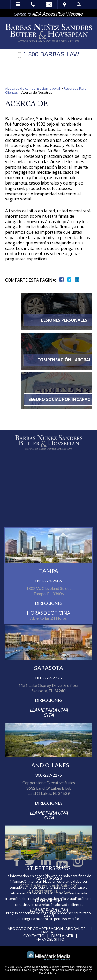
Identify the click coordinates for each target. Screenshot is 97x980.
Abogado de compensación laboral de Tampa (47, 930)
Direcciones (49, 727)
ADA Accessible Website (57, 14)
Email (49, 4)
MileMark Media (48, 973)
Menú (18, 4)
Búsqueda (79, 4)
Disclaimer (62, 936)
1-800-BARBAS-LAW (51, 55)
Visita (64, 4)
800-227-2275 (49, 801)
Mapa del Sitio (50, 939)
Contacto (34, 936)
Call (33, 4)
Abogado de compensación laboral (33, 88)
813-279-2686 (49, 704)
